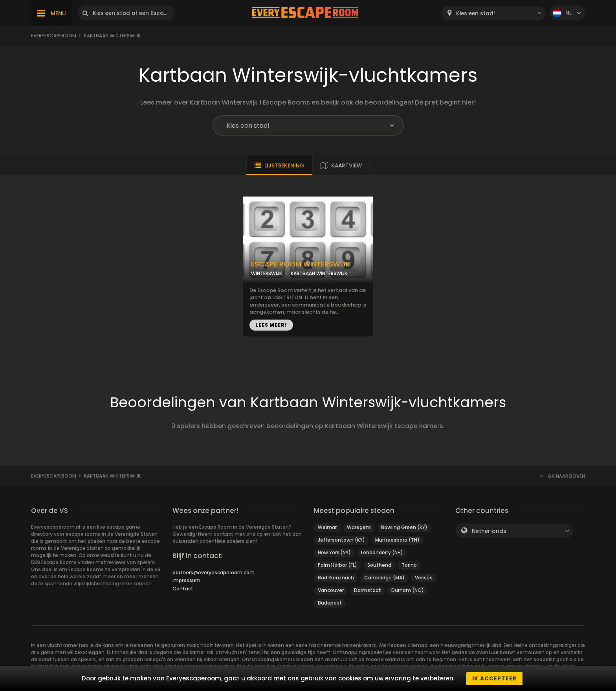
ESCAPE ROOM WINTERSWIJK (301, 264)
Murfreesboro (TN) (397, 540)
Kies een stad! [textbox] (476, 14)
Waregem (359, 527)
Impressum (186, 580)
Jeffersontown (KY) (341, 540)
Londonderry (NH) (382, 552)
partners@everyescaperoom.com (214, 572)
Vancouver (331, 590)
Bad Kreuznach (336, 578)
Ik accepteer (494, 678)
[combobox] (494, 13)
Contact (183, 589)
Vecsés (424, 578)
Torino (409, 565)
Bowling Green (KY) (404, 527)
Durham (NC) (408, 590)
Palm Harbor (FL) (337, 565)
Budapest (330, 603)
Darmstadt (368, 590)
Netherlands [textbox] (489, 531)
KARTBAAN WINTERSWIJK (319, 273)
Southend (379, 565)
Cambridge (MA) (384, 578)
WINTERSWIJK (267, 273)
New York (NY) (334, 552)
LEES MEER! (271, 325)
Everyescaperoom (54, 36)
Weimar (327, 527)
